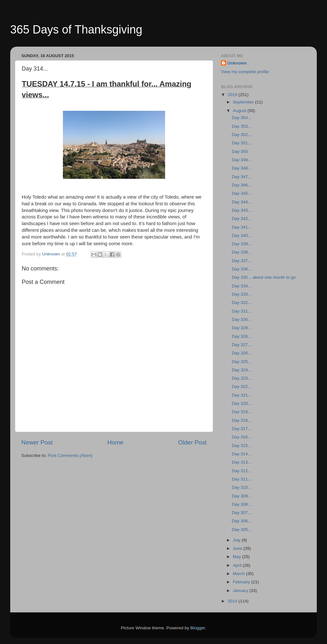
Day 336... (242, 269)
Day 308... (242, 504)
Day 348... (242, 168)
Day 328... (242, 336)
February (242, 582)
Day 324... (242, 370)
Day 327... (242, 345)
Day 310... (242, 487)
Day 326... (242, 353)
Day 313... (242, 462)
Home (115, 442)
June (238, 548)
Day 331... (242, 311)
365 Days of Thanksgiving (76, 30)
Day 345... (242, 193)
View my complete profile (245, 72)
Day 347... (242, 177)
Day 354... (242, 118)
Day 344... (242, 202)
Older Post (192, 442)
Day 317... (242, 429)
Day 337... (242, 261)
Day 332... (242, 303)
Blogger (198, 628)
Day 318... (242, 420)
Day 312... (242, 471)
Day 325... (242, 362)
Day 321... (242, 395)
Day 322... (242, 386)
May (237, 557)
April (238, 565)
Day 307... (242, 513)
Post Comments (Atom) (70, 455)
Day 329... (242, 328)
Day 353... (242, 126)
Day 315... (242, 446)
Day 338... (242, 252)
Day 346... (242, 185)
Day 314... (242, 454)
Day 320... (242, 403)
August (240, 111)
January (241, 591)
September (244, 102)
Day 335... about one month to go (264, 277)
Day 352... (242, 135)
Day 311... (242, 479)
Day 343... (242, 210)
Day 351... (242, 143)
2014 (233, 601)
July (237, 540)
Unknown (237, 63)
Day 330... (242, 319)
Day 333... (242, 294)
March (239, 574)
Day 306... (242, 521)
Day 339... (242, 244)
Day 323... (242, 378)
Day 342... (242, 219)
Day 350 (240, 152)
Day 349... (242, 160)
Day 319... (242, 412)
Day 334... (242, 286)
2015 (233, 95)
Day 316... (242, 437)
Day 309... (242, 496)
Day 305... (242, 530)
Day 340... (242, 235)
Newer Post (37, 442)
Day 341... (242, 227)
